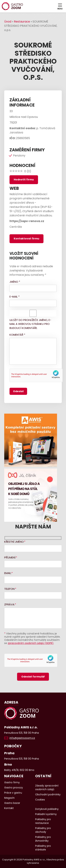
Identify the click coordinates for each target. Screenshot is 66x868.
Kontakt (9, 808)
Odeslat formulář (33, 677)
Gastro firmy (12, 782)
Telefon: (10, 589)
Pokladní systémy (46, 814)
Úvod (8, 22)
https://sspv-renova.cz (27, 221)
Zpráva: (10, 604)
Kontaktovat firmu (26, 239)
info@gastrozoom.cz (22, 738)
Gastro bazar (12, 803)
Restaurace (22, 22)
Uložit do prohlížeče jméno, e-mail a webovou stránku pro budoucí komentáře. (30, 324)
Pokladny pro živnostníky (43, 839)
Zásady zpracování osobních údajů (47, 787)
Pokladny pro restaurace (43, 821)
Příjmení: (10, 557)
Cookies (40, 800)
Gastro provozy (14, 788)
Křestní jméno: (14, 542)
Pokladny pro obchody (43, 830)
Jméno (15, 282)
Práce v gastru (13, 793)
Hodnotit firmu (24, 180)
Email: (8, 573)
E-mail (15, 297)
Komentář (17, 335)
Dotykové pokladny (47, 809)
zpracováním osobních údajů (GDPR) (31, 643)
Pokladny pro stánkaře (43, 848)
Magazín (9, 798)
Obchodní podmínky (48, 794)
